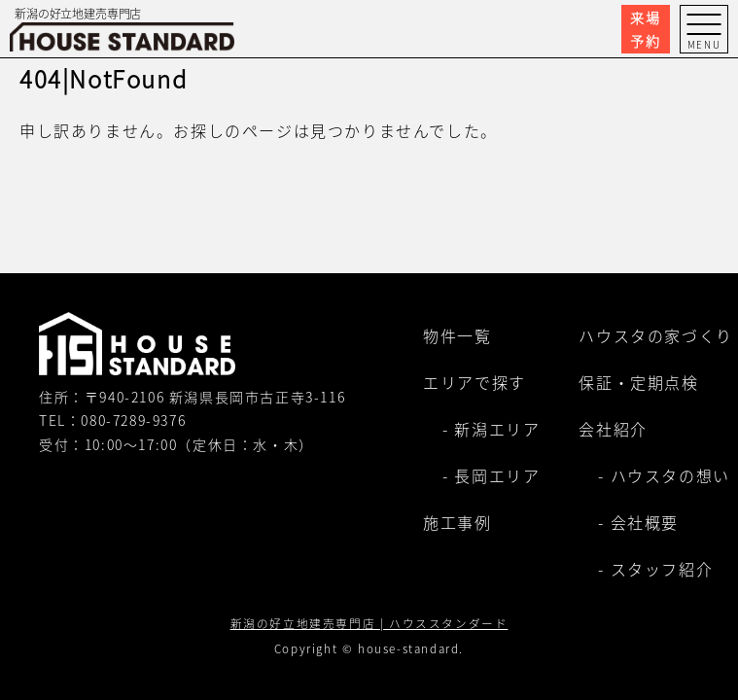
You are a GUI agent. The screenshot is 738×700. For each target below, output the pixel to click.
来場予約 (645, 30)
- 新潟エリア (491, 429)
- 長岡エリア (491, 475)
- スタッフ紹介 (655, 569)
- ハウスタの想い (664, 475)
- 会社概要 (638, 522)
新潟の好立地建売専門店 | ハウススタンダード (369, 623)
